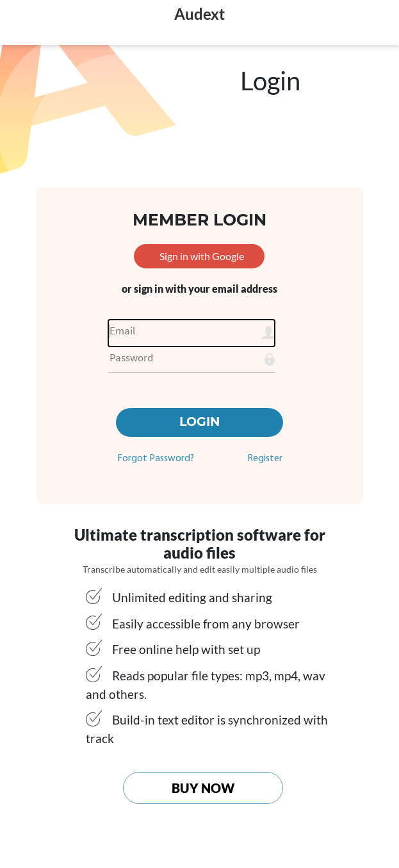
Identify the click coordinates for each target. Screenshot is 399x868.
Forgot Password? (156, 459)
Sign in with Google (202, 256)
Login (199, 422)
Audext (199, 14)
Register (265, 459)
